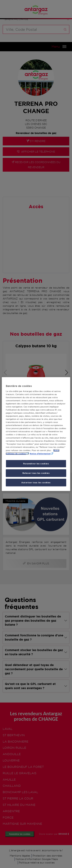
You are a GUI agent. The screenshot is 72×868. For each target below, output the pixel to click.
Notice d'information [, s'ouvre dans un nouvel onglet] (40, 454)
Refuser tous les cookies (36, 473)
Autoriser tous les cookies (36, 482)
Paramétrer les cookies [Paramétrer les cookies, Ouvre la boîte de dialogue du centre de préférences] (36, 464)
